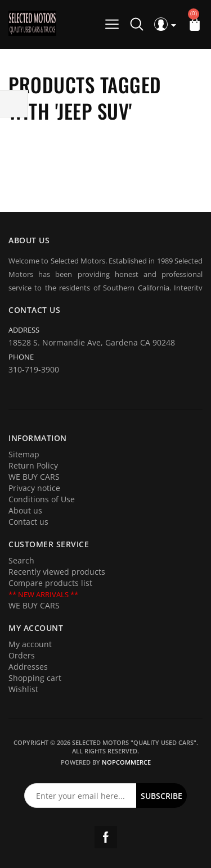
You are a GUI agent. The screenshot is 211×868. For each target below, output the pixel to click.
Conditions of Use (42, 499)
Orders (22, 655)
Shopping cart (35, 678)
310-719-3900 (34, 369)
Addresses (28, 667)
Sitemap (24, 454)
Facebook (106, 837)
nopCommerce (126, 762)
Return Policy (33, 465)
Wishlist (23, 689)
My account (30, 644)
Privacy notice (34, 488)
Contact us (28, 522)
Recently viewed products (57, 572)
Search (21, 560)
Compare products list (50, 583)
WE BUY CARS (34, 477)
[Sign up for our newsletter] (80, 796)
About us (25, 510)
